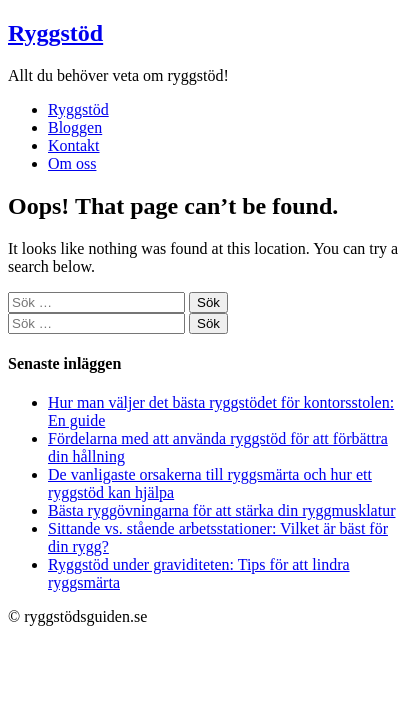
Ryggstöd (55, 33)
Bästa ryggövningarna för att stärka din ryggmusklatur (221, 510)
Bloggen (75, 127)
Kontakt (74, 145)
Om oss (72, 163)
